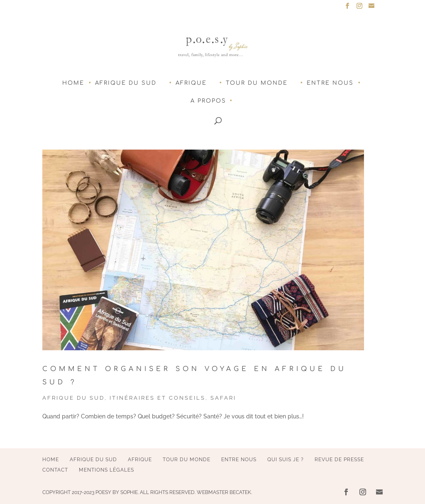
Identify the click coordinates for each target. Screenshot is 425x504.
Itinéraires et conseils (158, 398)
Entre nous (330, 83)
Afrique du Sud (126, 83)
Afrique (191, 83)
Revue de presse (339, 460)
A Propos (208, 101)
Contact (55, 470)
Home (73, 83)
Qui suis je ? (286, 460)
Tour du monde (257, 83)
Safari (223, 398)
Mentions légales (106, 470)
